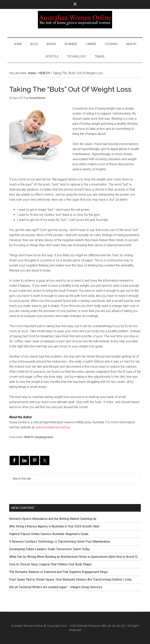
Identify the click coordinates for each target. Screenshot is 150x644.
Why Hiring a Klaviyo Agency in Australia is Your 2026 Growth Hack (54, 526)
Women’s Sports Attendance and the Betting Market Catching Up (53, 519)
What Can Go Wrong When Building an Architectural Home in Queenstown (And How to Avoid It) (73, 557)
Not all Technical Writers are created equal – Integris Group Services (56, 587)
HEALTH (29, 437)
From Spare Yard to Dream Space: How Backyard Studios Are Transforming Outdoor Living (70, 579)
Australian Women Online (75, 20)
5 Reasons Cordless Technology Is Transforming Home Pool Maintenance (60, 542)
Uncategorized (44, 437)
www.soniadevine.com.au (53, 427)
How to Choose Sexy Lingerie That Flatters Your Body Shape (50, 564)
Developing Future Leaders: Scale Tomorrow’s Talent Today (50, 549)
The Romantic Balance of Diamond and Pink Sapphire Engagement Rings (58, 572)
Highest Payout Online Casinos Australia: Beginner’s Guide (49, 534)
